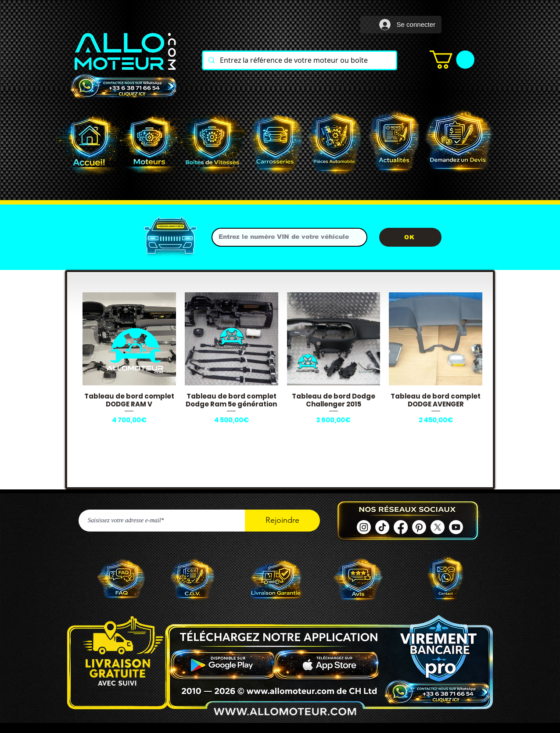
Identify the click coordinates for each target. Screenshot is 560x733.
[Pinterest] (419, 527)
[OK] (410, 237)
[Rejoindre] (282, 521)
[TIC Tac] (382, 527)
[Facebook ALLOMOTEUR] (401, 527)
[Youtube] (456, 527)
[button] (452, 60)
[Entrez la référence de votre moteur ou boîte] (299, 60)
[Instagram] (364, 527)
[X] (438, 527)
